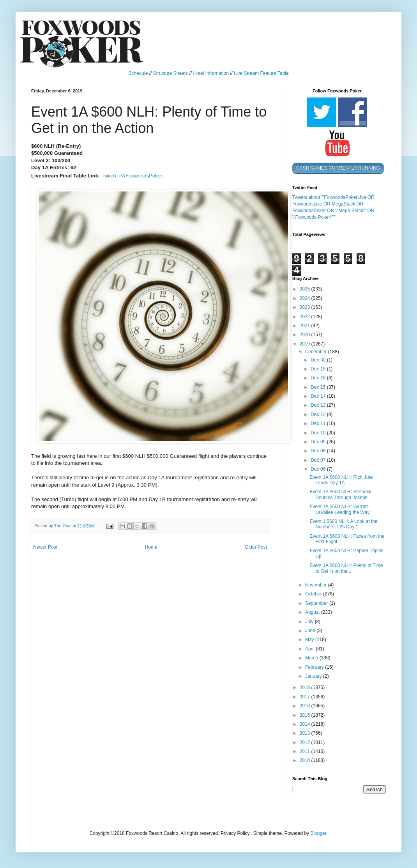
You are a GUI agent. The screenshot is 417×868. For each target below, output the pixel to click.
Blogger (318, 833)
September (317, 603)
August (313, 612)
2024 (306, 298)
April (310, 649)
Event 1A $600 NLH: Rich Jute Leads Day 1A (341, 480)
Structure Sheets (171, 73)
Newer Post (45, 547)
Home (151, 547)
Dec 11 (319, 423)
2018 (306, 687)
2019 (306, 344)
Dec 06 (319, 469)
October (314, 594)
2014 (306, 724)
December (317, 352)
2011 (306, 751)
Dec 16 (319, 378)
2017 (306, 697)
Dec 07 (319, 460)
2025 (306, 289)
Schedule (138, 73)
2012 (306, 742)
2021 (306, 326)
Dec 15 (319, 387)
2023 (306, 307)
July (310, 622)
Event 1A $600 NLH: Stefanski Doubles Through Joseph (341, 494)
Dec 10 (319, 433)
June (311, 631)
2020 (306, 335)
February (315, 667)
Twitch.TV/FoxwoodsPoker (132, 176)
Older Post (256, 547)
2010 (306, 760)
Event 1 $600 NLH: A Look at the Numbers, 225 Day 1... (343, 524)
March (312, 658)
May (310, 639)
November (317, 585)
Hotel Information (211, 73)
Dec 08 (319, 451)
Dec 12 (319, 415)
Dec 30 (319, 360)
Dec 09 (319, 442)
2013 (306, 733)
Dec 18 (319, 369)
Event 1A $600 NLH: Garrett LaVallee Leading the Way (339, 509)
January (314, 676)
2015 (306, 715)
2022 (306, 317)
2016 (306, 706)
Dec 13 (319, 405)
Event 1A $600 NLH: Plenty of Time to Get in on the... (346, 568)
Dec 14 (319, 396)
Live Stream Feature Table (261, 73)
